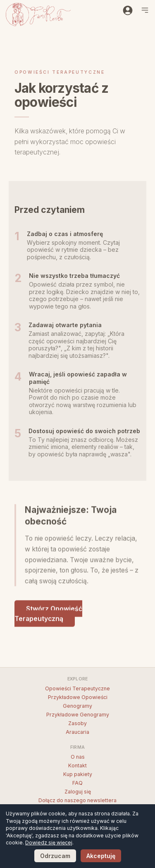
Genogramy (77, 706)
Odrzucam (55, 856)
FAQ (77, 783)
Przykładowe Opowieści (78, 697)
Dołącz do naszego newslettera (77, 800)
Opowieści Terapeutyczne (77, 688)
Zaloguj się (78, 792)
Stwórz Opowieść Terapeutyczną (48, 615)
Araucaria (77, 732)
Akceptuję (101, 856)
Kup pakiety (78, 774)
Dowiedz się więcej (49, 843)
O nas (78, 757)
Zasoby (77, 723)
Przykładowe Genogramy (78, 715)
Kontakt (77, 766)
